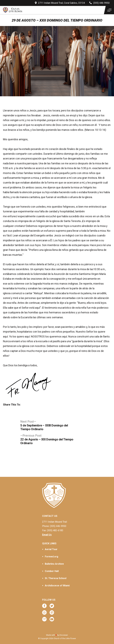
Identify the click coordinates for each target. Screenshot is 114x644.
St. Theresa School (56, 578)
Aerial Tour (51, 549)
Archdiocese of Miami (57, 586)
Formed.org (52, 557)
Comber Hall (52, 571)
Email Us (47, 535)
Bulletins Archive (54, 564)
